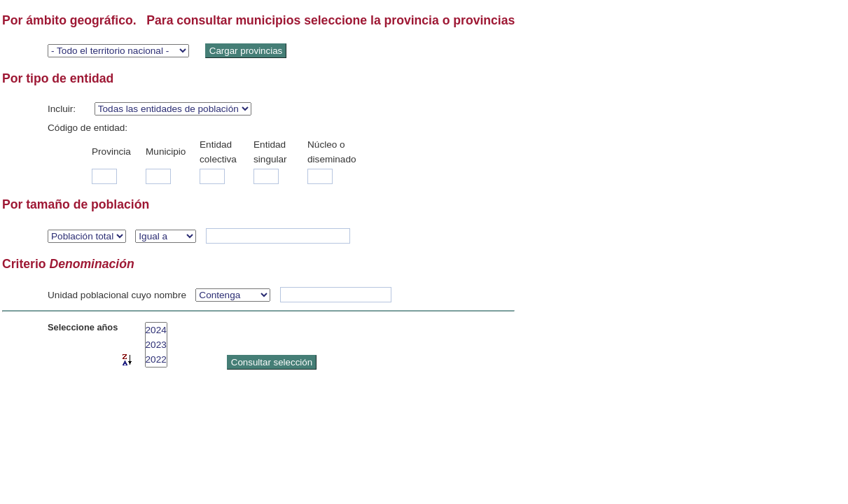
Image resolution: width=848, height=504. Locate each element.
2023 (156, 345)
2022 (156, 359)
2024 (156, 330)
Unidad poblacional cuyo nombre (117, 295)
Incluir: (62, 109)
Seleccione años (83, 327)
